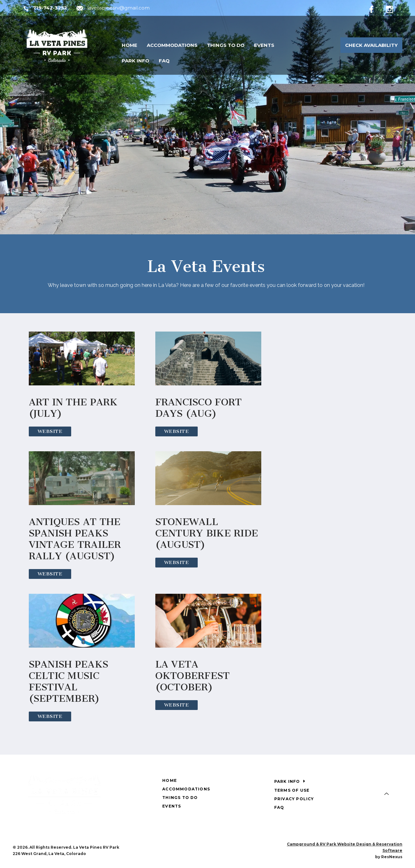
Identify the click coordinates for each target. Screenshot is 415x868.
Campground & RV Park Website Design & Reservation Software (345, 847)
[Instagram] (394, 8)
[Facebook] (376, 8)
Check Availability (371, 45)
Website (50, 431)
